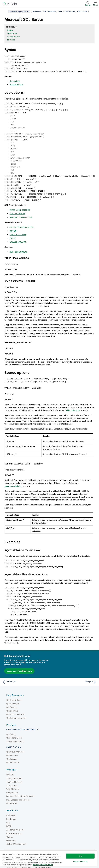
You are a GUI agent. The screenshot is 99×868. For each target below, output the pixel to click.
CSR (8, 815)
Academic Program (15, 822)
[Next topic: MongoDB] (74, 674)
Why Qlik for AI (13, 781)
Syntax (10, 30)
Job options (12, 33)
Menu (95, 5)
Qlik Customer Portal (15, 706)
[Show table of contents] (5, 12)
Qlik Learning (12, 703)
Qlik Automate (13, 755)
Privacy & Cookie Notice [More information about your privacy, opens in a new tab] (43, 865)
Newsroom (11, 833)
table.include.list (73, 404)
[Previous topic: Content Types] (25, 674)
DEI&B (9, 818)
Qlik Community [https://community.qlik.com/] (68, 849)
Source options (14, 37)
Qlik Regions (12, 795)
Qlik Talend (11, 726)
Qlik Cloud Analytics (15, 744)
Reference (37, 12)
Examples (11, 40)
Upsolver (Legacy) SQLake (19, 12)
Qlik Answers (12, 747)
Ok (80, 856)
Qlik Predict (11, 751)
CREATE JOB (70, 12)
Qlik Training (12, 699)
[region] (49, 859)
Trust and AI (12, 778)
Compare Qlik (12, 785)
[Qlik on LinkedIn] (85, 849)
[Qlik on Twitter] (81, 849)
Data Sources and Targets (18, 792)
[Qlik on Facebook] (90, 849)
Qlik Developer (13, 696)
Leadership (11, 811)
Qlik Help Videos (14, 692)
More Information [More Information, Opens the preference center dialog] (80, 861)
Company (11, 807)
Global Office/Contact (16, 836)
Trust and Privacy (14, 774)
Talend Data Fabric (15, 733)
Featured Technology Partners (20, 788)
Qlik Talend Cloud (14, 730)
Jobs (60, 12)
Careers (10, 829)
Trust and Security (14, 770)
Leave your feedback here (19, 663)
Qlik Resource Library (16, 710)
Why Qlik (10, 767)
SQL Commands (50, 12)
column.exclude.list (13, 480)
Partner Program (14, 825)
